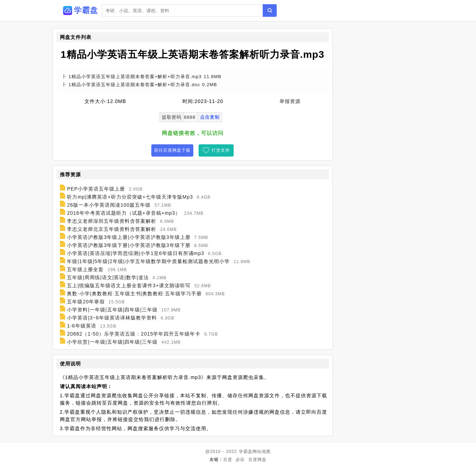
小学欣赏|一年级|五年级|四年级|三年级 (112, 342)
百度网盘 (257, 460)
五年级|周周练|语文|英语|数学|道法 (108, 277)
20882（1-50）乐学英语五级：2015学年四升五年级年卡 (134, 334)
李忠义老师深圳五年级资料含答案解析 (112, 221)
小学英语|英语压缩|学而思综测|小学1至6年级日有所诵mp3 (136, 253)
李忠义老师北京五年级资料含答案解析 (112, 229)
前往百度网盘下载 (172, 150)
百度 (228, 460)
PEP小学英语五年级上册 (96, 189)
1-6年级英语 (81, 326)
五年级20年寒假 (86, 302)
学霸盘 (246, 452)
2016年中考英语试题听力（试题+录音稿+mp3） (124, 213)
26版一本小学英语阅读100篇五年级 (109, 205)
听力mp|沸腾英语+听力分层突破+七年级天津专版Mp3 (130, 197)
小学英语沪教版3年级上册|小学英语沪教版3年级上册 (129, 237)
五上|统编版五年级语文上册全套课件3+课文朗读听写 (129, 285)
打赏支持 (221, 150)
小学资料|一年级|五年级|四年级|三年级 (112, 310)
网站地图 (262, 452)
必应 (240, 460)
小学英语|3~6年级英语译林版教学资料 (112, 318)
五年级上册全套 (85, 269)
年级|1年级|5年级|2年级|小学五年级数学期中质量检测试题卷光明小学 (148, 261)
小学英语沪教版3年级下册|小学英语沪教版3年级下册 (129, 245)
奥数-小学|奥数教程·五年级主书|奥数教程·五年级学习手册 (134, 294)
